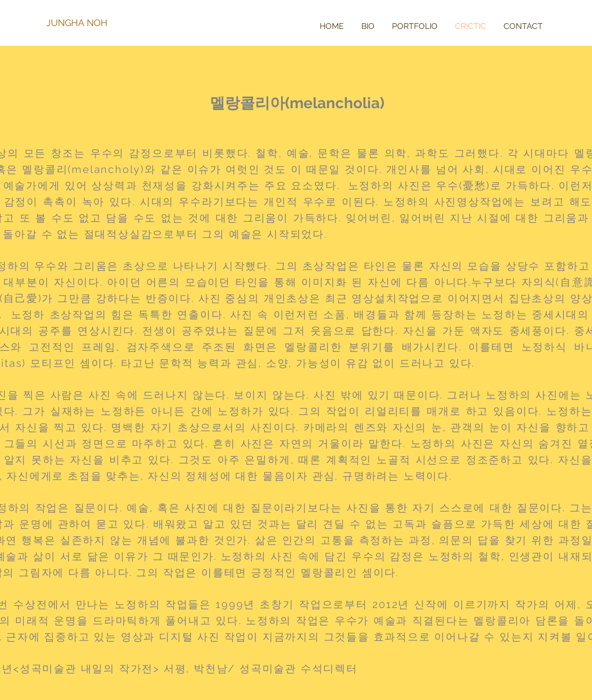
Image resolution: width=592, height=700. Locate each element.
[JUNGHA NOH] (84, 23)
